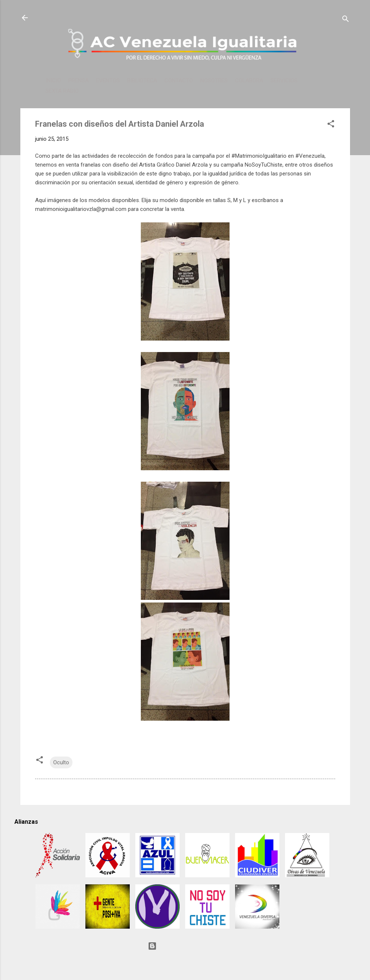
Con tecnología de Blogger (185, 946)
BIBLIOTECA (142, 81)
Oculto (61, 762)
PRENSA (79, 81)
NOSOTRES (214, 81)
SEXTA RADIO (62, 91)
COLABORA (249, 81)
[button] (331, 125)
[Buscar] (346, 20)
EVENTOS (108, 81)
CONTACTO (179, 81)
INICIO (53, 81)
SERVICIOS (284, 81)
